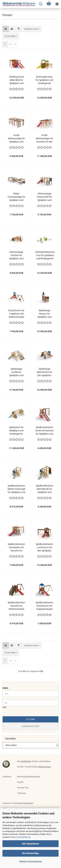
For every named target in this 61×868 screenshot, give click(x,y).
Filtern (30, 719)
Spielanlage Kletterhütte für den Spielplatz (44, 372)
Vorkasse (21, 793)
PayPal (20, 782)
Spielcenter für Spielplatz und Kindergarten (16, 431)
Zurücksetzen (30, 726)
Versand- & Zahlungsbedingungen (18, 803)
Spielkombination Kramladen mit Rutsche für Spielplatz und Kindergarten (16, 548)
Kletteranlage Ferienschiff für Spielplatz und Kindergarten (44, 197)
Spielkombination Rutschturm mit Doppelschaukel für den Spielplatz (44, 606)
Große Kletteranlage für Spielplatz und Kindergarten (16, 139)
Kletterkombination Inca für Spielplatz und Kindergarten (45, 255)
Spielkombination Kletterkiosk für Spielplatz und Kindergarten (44, 489)
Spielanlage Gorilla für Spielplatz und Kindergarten (16, 372)
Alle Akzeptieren (30, 844)
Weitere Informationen (31, 862)
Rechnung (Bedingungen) (29, 777)
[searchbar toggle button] (41, 4)
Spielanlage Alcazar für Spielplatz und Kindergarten (44, 314)
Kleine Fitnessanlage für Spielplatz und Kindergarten (16, 197)
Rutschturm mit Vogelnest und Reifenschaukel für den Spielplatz (16, 314)
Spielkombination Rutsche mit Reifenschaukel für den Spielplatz (16, 606)
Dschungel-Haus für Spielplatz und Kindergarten (44, 80)
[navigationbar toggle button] (57, 4)
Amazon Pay (23, 788)
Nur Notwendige (30, 853)
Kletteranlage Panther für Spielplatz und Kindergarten (16, 255)
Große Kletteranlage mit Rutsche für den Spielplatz (44, 139)
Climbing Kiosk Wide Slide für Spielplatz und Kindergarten (16, 80)
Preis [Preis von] (5, 688)
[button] (6, 29)
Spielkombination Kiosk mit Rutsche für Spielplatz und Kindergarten (44, 431)
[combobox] (32, 29)
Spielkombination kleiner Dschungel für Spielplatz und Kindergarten (16, 489)
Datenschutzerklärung (20, 837)
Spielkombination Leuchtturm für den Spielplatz (44, 547)
